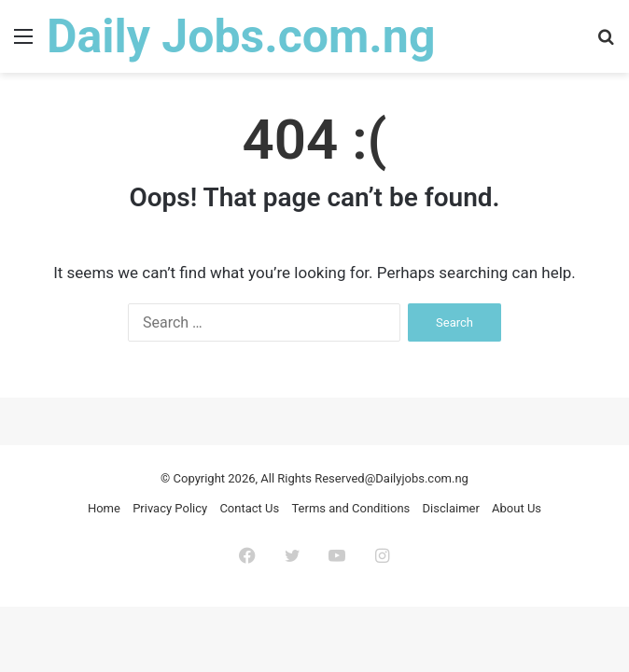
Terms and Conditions (350, 508)
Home (104, 508)
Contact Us (249, 508)
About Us (517, 508)
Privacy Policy (170, 508)
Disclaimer (451, 508)
